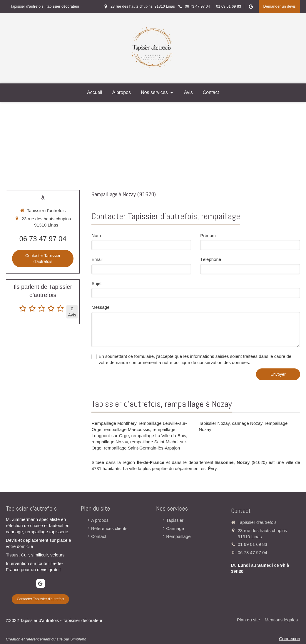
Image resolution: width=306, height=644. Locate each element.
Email (97, 259)
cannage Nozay (247, 423)
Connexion (290, 639)
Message (100, 307)
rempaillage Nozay (109, 442)
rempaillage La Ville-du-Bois (159, 436)
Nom (96, 235)
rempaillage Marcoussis (127, 429)
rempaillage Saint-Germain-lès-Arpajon (142, 448)
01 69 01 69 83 (253, 544)
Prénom (208, 235)
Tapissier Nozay (214, 423)
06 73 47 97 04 (43, 239)
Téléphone (211, 259)
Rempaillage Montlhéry (114, 423)
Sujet (96, 283)
